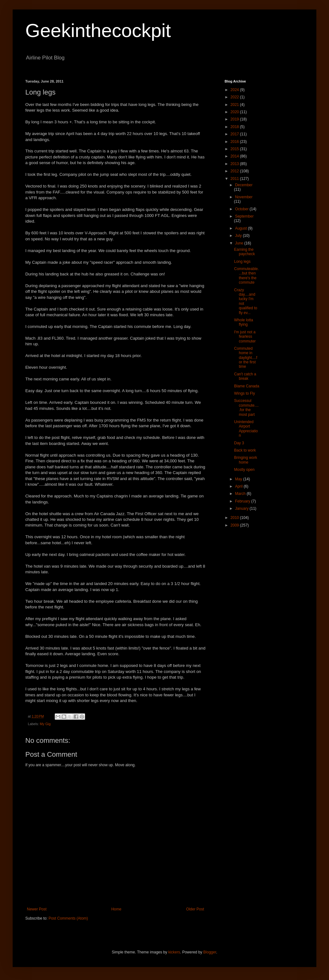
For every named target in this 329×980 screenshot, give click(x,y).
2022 (235, 97)
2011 (235, 179)
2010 (235, 518)
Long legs (242, 262)
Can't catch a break (245, 376)
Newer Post (37, 909)
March (241, 494)
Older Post (195, 909)
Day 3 (239, 443)
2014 (235, 156)
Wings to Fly (245, 393)
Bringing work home (246, 460)
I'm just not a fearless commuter (245, 337)
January (242, 508)
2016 (235, 142)
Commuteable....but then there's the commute (246, 276)
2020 (235, 112)
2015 (235, 149)
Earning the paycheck (245, 252)
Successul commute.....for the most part (246, 407)
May (239, 479)
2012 (235, 171)
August (242, 228)
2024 (235, 90)
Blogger (210, 952)
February (243, 501)
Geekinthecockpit (98, 31)
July (239, 236)
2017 (235, 134)
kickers (174, 952)
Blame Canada (247, 386)
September (244, 216)
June (240, 243)
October (242, 209)
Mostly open (244, 470)
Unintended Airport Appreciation (246, 429)
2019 (235, 119)
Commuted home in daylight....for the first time (246, 358)
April (239, 486)
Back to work (245, 450)
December (244, 185)
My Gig (45, 724)
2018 (235, 127)
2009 (235, 525)
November (244, 197)
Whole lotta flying (244, 322)
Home (116, 909)
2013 (235, 164)
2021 (235, 105)
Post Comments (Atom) (68, 918)
